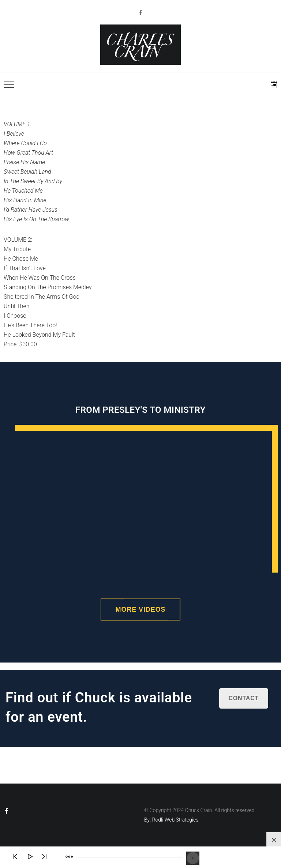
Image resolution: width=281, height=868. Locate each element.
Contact (244, 698)
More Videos (141, 610)
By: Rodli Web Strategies (171, 820)
